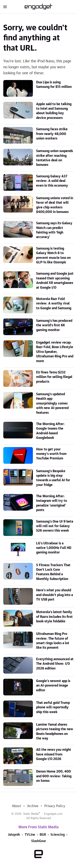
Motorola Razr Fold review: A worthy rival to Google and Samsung (54, 304)
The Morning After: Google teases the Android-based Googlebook (50, 431)
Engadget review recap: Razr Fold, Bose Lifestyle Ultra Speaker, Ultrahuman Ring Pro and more (55, 352)
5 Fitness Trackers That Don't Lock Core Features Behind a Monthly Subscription (53, 572)
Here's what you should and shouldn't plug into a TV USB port (55, 595)
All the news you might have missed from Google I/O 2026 (54, 754)
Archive (33, 806)
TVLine (30, 835)
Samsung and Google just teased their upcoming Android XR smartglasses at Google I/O (55, 281)
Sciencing (58, 835)
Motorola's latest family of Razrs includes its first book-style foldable (54, 617)
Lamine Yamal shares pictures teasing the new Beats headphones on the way (55, 731)
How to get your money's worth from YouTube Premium (51, 454)
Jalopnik (14, 835)
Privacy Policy (55, 806)
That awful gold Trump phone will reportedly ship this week (53, 707)
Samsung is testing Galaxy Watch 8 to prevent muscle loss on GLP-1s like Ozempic (53, 255)
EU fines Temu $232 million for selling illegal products (54, 377)
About (16, 806)
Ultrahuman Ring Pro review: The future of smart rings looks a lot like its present (53, 641)
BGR (43, 835)
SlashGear (39, 841)
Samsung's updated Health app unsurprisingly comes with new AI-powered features (52, 403)
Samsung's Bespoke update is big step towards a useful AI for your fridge (53, 478)
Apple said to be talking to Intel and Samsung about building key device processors (54, 111)
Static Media (31, 814)
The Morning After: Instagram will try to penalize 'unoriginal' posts (52, 503)
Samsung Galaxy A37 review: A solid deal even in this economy (52, 181)
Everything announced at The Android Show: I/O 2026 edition (55, 664)
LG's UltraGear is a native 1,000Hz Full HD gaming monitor (54, 548)
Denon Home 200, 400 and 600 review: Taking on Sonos (54, 776)
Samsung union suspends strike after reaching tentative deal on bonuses (55, 158)
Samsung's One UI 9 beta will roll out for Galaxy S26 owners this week (55, 526)
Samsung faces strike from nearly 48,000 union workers (52, 134)
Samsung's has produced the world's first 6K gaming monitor (54, 325)
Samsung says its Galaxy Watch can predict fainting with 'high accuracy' (54, 230)
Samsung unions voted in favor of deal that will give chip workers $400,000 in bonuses (55, 205)
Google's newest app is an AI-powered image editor (53, 686)
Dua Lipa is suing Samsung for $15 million (54, 85)
